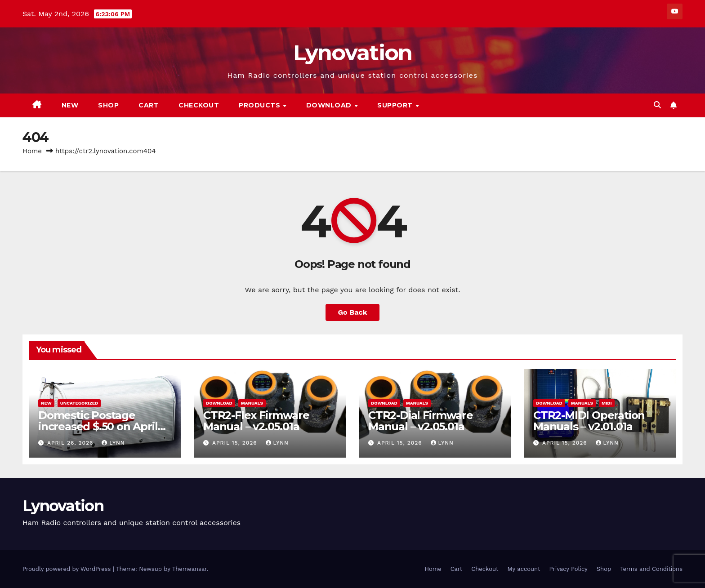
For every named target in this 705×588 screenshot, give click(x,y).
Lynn (113, 443)
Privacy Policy (569, 569)
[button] (657, 105)
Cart (149, 105)
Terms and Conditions (651, 569)
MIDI (607, 403)
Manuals (252, 403)
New (70, 105)
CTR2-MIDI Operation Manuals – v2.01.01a (589, 421)
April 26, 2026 (71, 443)
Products (261, 105)
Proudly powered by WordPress (68, 569)
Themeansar (190, 569)
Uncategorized (79, 403)
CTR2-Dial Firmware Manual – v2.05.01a (420, 421)
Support (396, 105)
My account (524, 569)
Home (32, 151)
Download (330, 105)
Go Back (353, 312)
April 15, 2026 (236, 443)
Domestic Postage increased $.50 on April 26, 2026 (98, 426)
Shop (108, 105)
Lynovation (353, 53)
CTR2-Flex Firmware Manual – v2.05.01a (256, 421)
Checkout (199, 105)
